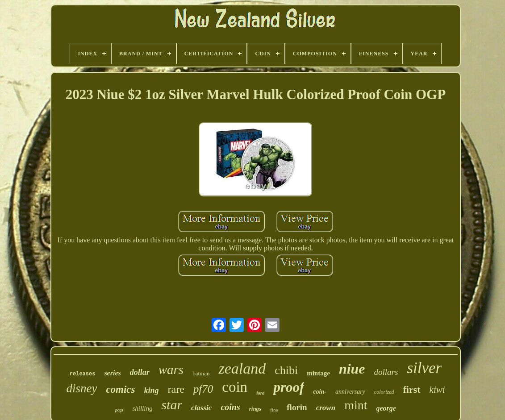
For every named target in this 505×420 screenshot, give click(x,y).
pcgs (119, 410)
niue (352, 369)
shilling (142, 408)
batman (201, 373)
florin (297, 407)
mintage (318, 373)
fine (274, 410)
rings (255, 409)
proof (289, 387)
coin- (320, 392)
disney (81, 388)
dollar (140, 372)
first (411, 389)
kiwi (437, 390)
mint (356, 405)
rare (176, 389)
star (172, 405)
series (112, 373)
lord (260, 393)
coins (230, 407)
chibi (286, 370)
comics (120, 389)
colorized (384, 392)
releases (83, 374)
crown (326, 408)
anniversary (350, 392)
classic (201, 408)
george (386, 408)
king (152, 391)
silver (424, 368)
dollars (386, 372)
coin (235, 387)
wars (171, 370)
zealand (242, 368)
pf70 (203, 389)
